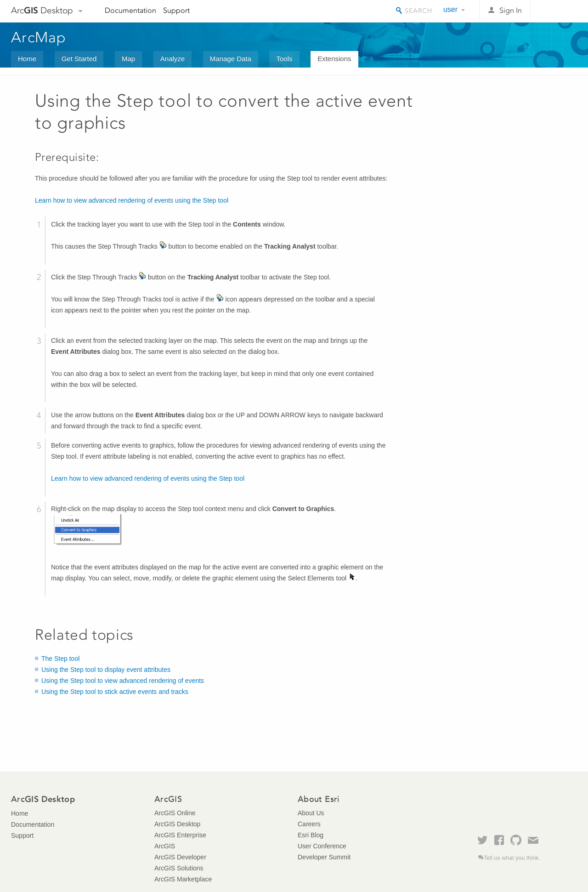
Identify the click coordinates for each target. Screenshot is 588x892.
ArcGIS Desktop (177, 824)
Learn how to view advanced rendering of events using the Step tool (132, 200)
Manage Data (231, 59)
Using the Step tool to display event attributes (106, 670)
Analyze (172, 59)
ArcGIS (165, 846)
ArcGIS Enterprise (180, 835)
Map (128, 59)
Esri (557, 11)
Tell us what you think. (512, 858)
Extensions (334, 59)
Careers (309, 824)
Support (176, 10)
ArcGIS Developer (180, 857)
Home (27, 59)
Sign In (511, 10)
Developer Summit (324, 857)
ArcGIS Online (175, 813)
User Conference (322, 846)
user (450, 9)
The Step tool (60, 659)
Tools (284, 59)
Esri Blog (311, 835)
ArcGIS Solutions (179, 868)
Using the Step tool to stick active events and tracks (115, 692)
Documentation (130, 10)
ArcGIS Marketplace (183, 879)
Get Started (79, 59)
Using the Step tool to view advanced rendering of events (123, 681)
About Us (311, 813)
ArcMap (39, 37)
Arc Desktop (42, 10)
